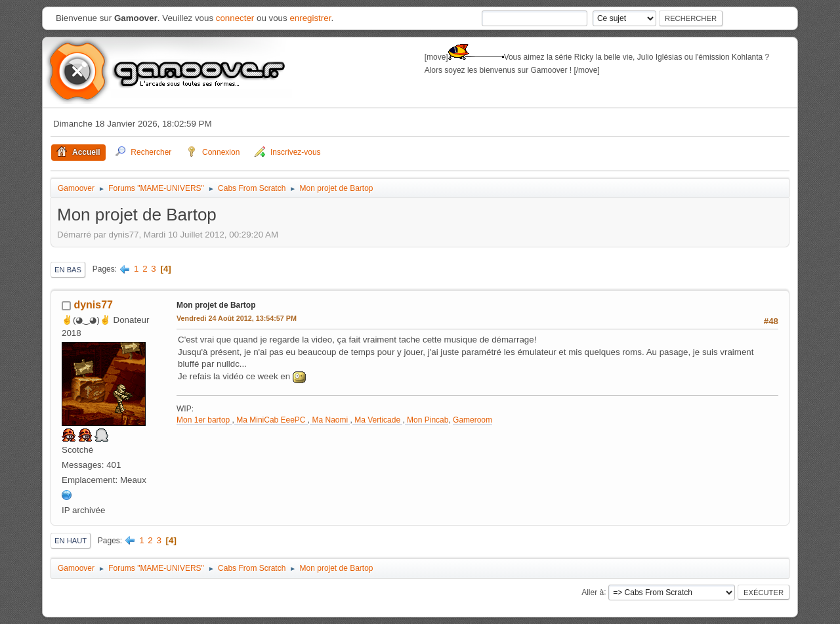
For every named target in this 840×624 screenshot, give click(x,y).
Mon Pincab (427, 420)
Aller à (593, 592)
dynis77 (93, 305)
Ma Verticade (378, 420)
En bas (68, 270)
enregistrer (310, 18)
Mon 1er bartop (204, 420)
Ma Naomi (330, 420)
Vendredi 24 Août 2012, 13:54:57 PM (237, 318)
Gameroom (472, 420)
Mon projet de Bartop (216, 305)
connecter (235, 18)
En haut (71, 541)
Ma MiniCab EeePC (271, 420)
